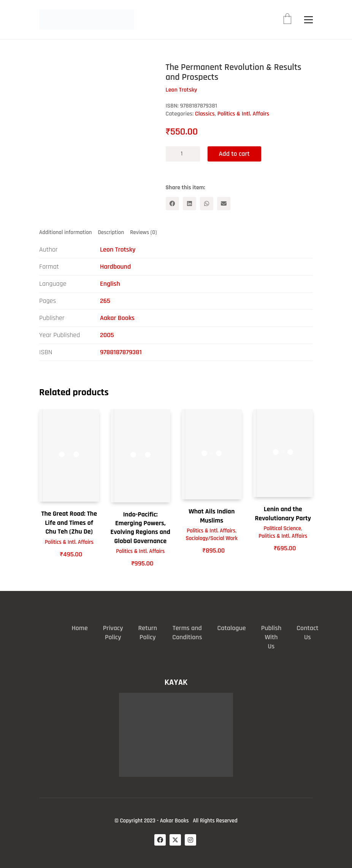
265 (105, 301)
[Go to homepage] (87, 20)
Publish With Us (271, 637)
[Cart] (287, 20)
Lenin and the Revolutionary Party (283, 513)
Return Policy (148, 633)
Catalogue (232, 628)
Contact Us (307, 633)
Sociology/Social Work (212, 538)
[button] (308, 20)
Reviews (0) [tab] (143, 232)
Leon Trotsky (118, 249)
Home (79, 628)
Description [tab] (111, 232)
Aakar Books (117, 318)
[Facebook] (172, 204)
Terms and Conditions (187, 633)
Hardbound (115, 267)
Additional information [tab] (66, 232)
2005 (107, 335)
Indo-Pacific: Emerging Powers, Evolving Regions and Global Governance (140, 528)
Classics (205, 114)
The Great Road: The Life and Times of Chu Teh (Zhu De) (69, 523)
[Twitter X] (175, 840)
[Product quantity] (183, 154)
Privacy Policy (113, 633)
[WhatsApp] (207, 204)
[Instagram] (190, 840)
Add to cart (234, 154)
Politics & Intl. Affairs (243, 114)
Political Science (282, 528)
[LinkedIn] (189, 204)
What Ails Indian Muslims (212, 516)
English (110, 284)
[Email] (224, 204)
